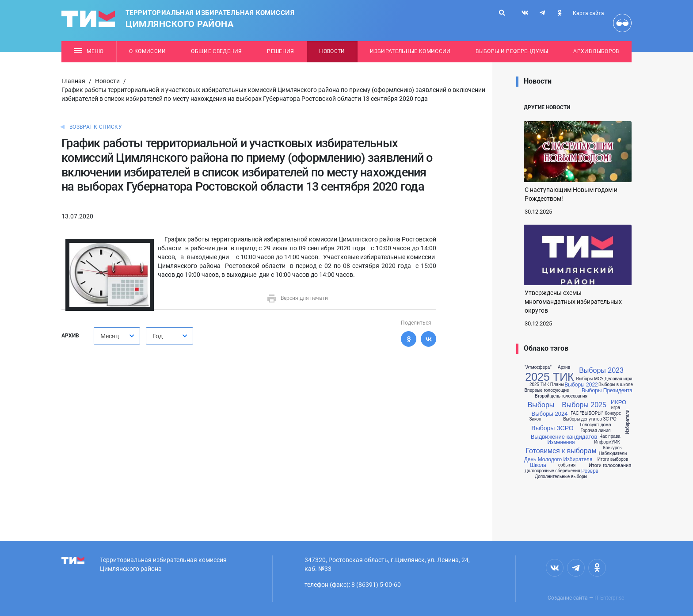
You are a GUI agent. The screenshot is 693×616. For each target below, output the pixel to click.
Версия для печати (297, 298)
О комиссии (147, 51)
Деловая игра (619, 379)
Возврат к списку (96, 127)
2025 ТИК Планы (547, 385)
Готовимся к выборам (561, 451)
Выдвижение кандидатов (564, 437)
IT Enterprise (609, 598)
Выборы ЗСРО (552, 428)
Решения (280, 51)
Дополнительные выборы (561, 477)
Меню (89, 51)
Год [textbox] (158, 336)
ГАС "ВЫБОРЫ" (587, 413)
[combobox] (117, 336)
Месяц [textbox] (110, 336)
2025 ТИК (549, 377)
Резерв (590, 471)
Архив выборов (596, 51)
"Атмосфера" (538, 367)
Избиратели (628, 422)
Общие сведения (217, 51)
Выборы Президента (607, 390)
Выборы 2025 (584, 405)
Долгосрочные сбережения (552, 471)
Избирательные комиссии (410, 51)
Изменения (561, 442)
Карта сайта (588, 13)
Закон (535, 419)
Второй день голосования (561, 396)
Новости (332, 51)
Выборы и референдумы (512, 51)
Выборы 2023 (601, 371)
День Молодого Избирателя (558, 459)
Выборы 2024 (550, 414)
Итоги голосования (610, 465)
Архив (564, 367)
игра (616, 408)
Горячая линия (595, 431)
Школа (538, 465)
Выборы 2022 (581, 385)
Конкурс (613, 413)
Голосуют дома (595, 425)
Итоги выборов (613, 459)
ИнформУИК (607, 442)
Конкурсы (613, 448)
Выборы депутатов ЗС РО (590, 419)
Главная (73, 81)
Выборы (541, 405)
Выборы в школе (616, 385)
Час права (610, 436)
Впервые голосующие (546, 390)
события (567, 465)
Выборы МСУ (590, 379)
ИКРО (619, 402)
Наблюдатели (613, 454)
